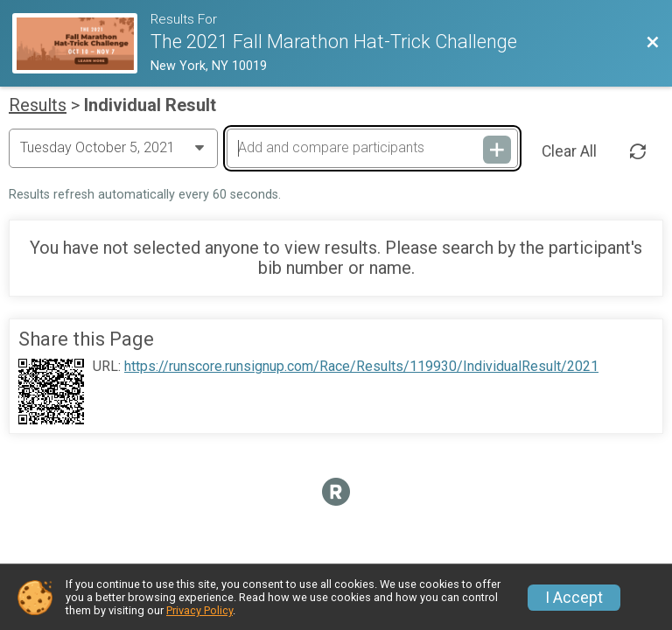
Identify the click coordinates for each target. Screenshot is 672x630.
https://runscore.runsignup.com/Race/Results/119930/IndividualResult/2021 (361, 367)
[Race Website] (81, 43)
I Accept (574, 598)
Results (38, 105)
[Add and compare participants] (372, 148)
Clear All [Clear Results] (569, 151)
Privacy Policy (199, 610)
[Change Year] (113, 148)
